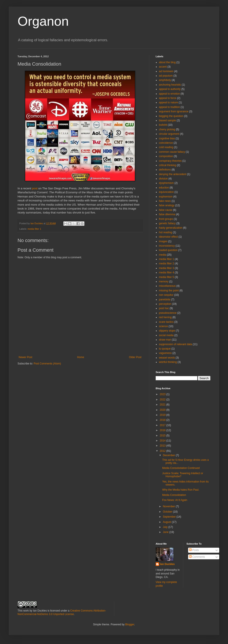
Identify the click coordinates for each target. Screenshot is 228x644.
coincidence (166, 143)
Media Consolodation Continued (181, 468)
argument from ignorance (174, 111)
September (170, 517)
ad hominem (166, 71)
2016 (163, 430)
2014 (163, 441)
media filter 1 (34, 229)
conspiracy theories (170, 161)
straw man (165, 340)
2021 (163, 405)
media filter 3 (167, 268)
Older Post (135, 357)
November (169, 506)
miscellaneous (167, 286)
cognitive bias (167, 138)
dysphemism (166, 183)
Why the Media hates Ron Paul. (181, 490)
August (167, 522)
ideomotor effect (168, 237)
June (166, 532)
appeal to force (168, 98)
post (35, 188)
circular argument (169, 134)
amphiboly (165, 80)
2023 (163, 394)
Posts (194, 550)
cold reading (166, 147)
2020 (163, 410)
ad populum (166, 76)
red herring (165, 317)
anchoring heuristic (170, 85)
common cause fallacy (172, 152)
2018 (163, 420)
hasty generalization (171, 228)
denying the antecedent (173, 174)
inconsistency (167, 246)
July (166, 527)
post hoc (164, 308)
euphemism (166, 197)
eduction (164, 188)
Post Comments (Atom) (47, 364)
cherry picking (167, 129)
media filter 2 (167, 264)
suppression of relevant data (175, 344)
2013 (163, 446)
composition (166, 156)
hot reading (166, 232)
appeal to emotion (169, 94)
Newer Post (25, 357)
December (169, 455)
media (163, 255)
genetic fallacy (167, 223)
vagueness (165, 353)
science (163, 326)
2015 (163, 436)
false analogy (167, 205)
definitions (165, 170)
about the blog (167, 62)
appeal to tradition (169, 107)
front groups (166, 219)
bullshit (163, 125)
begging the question (171, 116)
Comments (197, 557)
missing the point (169, 291)
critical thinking (168, 165)
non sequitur (166, 295)
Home (81, 357)
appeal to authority (170, 89)
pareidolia (165, 300)
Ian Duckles (167, 564)
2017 (163, 425)
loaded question (168, 250)
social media (166, 335)
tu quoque (165, 349)
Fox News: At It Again (175, 500)
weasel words (167, 358)
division (163, 179)
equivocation (166, 192)
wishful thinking (168, 362)
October (168, 512)
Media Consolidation (174, 495)
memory (164, 282)
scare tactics (166, 322)
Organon (43, 21)
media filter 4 (167, 273)
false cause (166, 210)
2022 (163, 400)
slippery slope (167, 331)
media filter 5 (167, 277)
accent (163, 67)
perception (165, 304)
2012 (163, 451)
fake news (165, 201)
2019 (163, 415)
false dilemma (167, 214)
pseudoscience (168, 313)
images (163, 241)
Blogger (130, 624)
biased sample (167, 120)
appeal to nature (168, 102)
